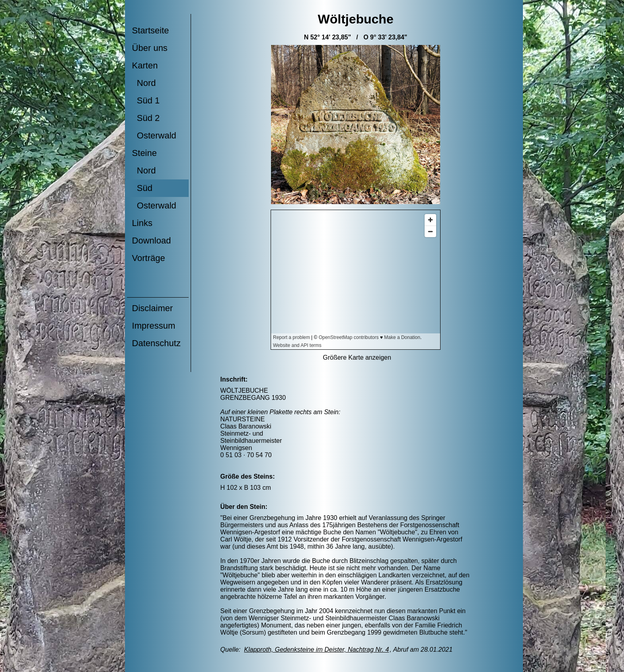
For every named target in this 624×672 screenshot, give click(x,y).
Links (142, 223)
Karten (145, 65)
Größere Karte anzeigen (357, 357)
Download (152, 241)
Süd (142, 188)
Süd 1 (146, 100)
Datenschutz (156, 343)
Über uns (150, 48)
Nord (144, 83)
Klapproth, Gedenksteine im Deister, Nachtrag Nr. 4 (316, 650)
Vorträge (149, 258)
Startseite (151, 30)
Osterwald (154, 135)
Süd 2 (146, 118)
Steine (144, 153)
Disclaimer (153, 308)
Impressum (154, 326)
